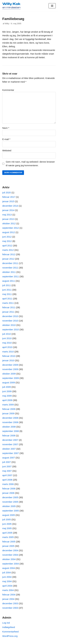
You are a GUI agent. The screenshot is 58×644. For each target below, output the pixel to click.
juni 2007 (7, 466)
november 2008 (10, 422)
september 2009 (11, 378)
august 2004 (9, 568)
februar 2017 (9, 197)
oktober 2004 (9, 559)
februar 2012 (9, 254)
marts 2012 (8, 250)
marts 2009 (8, 405)
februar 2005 (9, 542)
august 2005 (9, 515)
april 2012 (7, 246)
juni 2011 (7, 290)
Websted (7, 150)
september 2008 (11, 431)
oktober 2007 (9, 449)
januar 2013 (8, 219)
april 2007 (7, 475)
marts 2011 (8, 303)
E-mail (6, 139)
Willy (7, 24)
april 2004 (7, 586)
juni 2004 (7, 577)
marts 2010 (8, 352)
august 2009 (9, 382)
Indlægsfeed (9, 627)
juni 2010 (7, 338)
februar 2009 (9, 409)
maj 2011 (7, 294)
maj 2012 (7, 241)
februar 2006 (9, 489)
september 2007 (11, 453)
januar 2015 (8, 201)
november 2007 (10, 444)
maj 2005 (7, 528)
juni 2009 (7, 391)
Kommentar (8, 90)
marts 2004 (8, 590)
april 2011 (7, 299)
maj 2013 (7, 215)
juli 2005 (7, 519)
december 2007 (10, 440)
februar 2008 (9, 436)
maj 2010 (7, 343)
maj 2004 (7, 581)
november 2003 (10, 608)
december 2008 (10, 418)
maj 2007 (7, 471)
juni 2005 (7, 524)
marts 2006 (8, 484)
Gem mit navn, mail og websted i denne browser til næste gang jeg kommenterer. (30, 164)
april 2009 (7, 400)
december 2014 (10, 206)
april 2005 (7, 533)
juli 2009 (7, 387)
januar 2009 (8, 413)
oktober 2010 (9, 325)
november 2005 (10, 502)
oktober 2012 (9, 223)
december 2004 (10, 550)
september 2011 (11, 276)
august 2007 (9, 458)
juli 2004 (7, 572)
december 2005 (10, 497)
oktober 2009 (9, 374)
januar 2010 (8, 360)
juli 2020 (7, 192)
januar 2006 (8, 493)
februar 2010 (9, 356)
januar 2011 (8, 312)
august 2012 (9, 232)
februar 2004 (9, 595)
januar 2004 (8, 599)
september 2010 (11, 329)
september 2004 (11, 564)
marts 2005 (8, 537)
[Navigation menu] (52, 6)
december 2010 (10, 316)
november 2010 (10, 321)
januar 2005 (8, 546)
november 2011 (10, 268)
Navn (6, 128)
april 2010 (7, 347)
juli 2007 (7, 462)
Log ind (6, 623)
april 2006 (7, 480)
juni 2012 (7, 237)
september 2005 (11, 511)
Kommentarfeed (10, 632)
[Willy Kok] (11, 6)
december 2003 (10, 603)
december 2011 (10, 263)
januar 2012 (8, 259)
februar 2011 (9, 307)
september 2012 (11, 228)
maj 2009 (7, 396)
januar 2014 (8, 210)
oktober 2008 (9, 427)
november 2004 (10, 555)
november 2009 (10, 369)
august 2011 (9, 281)
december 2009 (10, 365)
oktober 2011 (9, 272)
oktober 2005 (9, 506)
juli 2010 (7, 334)
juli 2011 (7, 285)
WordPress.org (10, 636)
